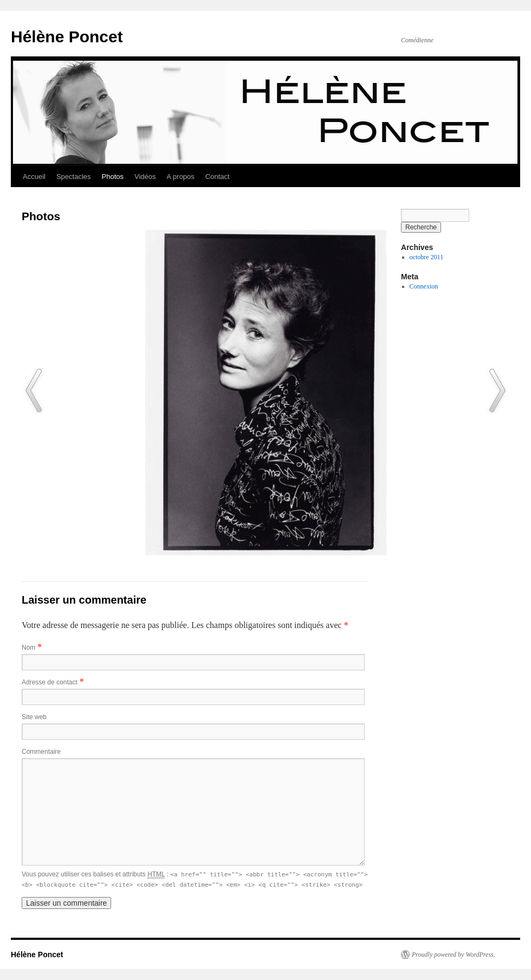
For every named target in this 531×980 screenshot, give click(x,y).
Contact (218, 177)
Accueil (34, 177)
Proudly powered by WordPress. (454, 955)
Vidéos (145, 177)
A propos (181, 177)
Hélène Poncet (67, 37)
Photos (113, 177)
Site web (34, 717)
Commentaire (41, 752)
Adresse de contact (50, 682)
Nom (28, 648)
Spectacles (74, 177)
